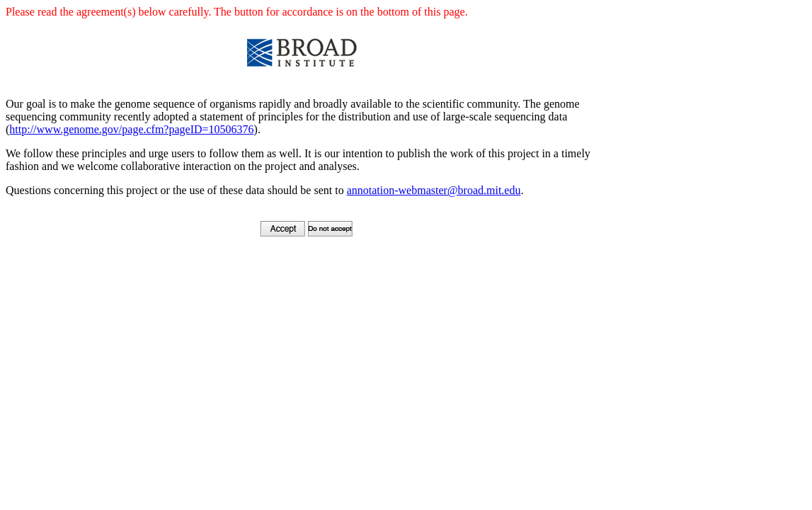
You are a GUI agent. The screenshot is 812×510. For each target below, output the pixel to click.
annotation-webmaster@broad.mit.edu (434, 190)
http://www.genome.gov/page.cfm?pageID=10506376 (131, 129)
